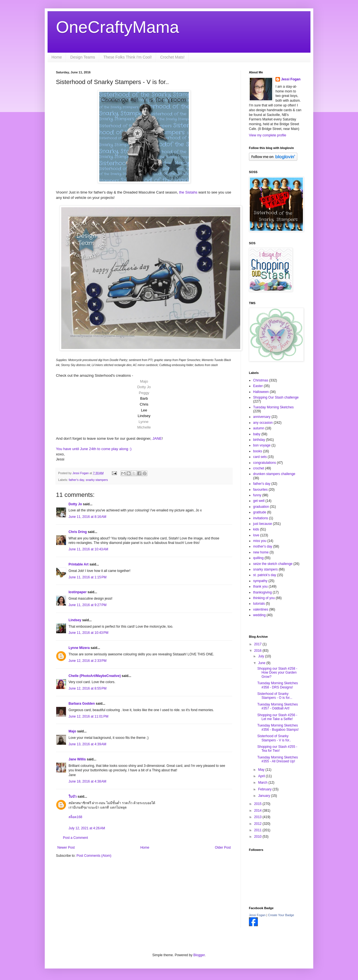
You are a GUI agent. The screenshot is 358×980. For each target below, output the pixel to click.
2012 (258, 824)
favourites (260, 490)
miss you (260, 541)
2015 (258, 804)
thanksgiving (262, 592)
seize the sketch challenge (273, 564)
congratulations (264, 463)
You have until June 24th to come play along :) (94, 449)
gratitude (260, 512)
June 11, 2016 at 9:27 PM (88, 605)
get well (259, 501)
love (256, 535)
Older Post (223, 848)
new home (261, 552)
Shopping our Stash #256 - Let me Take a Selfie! (277, 717)
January (265, 796)
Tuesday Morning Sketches (273, 407)
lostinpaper (78, 592)
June (262, 663)
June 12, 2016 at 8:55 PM (88, 688)
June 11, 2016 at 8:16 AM (87, 517)
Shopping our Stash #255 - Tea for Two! (277, 749)
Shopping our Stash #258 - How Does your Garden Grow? (277, 673)
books (258, 451)
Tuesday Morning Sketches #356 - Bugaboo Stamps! (278, 727)
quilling (258, 558)
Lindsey (75, 620)
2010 (258, 837)
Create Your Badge (281, 915)
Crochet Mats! (172, 57)
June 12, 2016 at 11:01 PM (88, 716)
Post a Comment (75, 838)
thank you (260, 586)
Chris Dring (78, 532)
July (262, 656)
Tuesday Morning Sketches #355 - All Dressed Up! (278, 759)
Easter (258, 386)
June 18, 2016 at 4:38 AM (87, 781)
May (262, 770)
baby (257, 434)
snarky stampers (97, 480)
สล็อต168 (75, 817)
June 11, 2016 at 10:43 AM (88, 549)
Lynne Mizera (79, 648)
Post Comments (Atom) (94, 856)
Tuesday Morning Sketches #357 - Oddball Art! (278, 706)
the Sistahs (188, 192)
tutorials (259, 604)
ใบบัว (73, 797)
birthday (259, 440)
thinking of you (264, 598)
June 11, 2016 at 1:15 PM (88, 577)
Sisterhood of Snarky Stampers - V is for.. (274, 738)
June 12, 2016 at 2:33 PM (88, 661)
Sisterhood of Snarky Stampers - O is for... (275, 696)
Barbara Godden (82, 704)
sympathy (260, 581)
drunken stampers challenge (274, 474)
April (262, 776)
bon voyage (262, 445)
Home (57, 57)
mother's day (263, 546)
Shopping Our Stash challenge (276, 397)
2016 (258, 651)
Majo (72, 731)
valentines (261, 609)
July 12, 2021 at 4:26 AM (87, 828)
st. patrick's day (265, 575)
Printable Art (79, 564)
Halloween (261, 392)
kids (256, 529)
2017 (258, 644)
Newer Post (66, 848)
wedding (259, 615)
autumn (259, 428)
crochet (259, 468)
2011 (258, 830)
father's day (76, 480)
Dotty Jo (75, 504)
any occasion (263, 423)
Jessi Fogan (291, 79)
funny (257, 495)
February (265, 789)
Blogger (199, 955)
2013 (258, 817)
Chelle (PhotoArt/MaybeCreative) (95, 676)
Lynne (143, 422)
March (263, 783)
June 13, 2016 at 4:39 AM (87, 744)
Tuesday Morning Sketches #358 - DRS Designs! (278, 685)
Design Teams (83, 57)
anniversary (262, 417)
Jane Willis (77, 759)
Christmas (261, 380)
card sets (260, 457)
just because (262, 524)
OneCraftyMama (117, 27)
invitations (261, 518)
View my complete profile (268, 135)
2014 (258, 811)
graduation (261, 507)
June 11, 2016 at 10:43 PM (88, 633)
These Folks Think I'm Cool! (128, 57)
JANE (157, 438)
